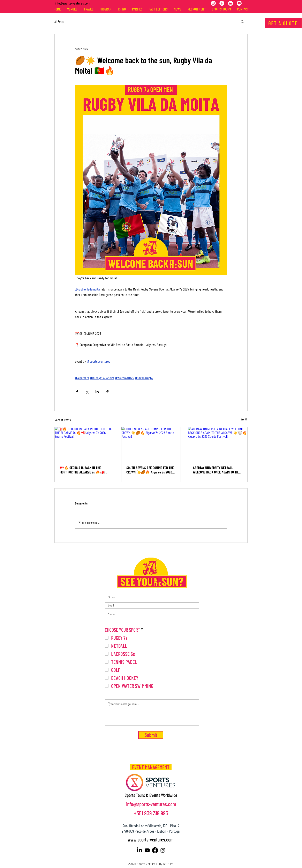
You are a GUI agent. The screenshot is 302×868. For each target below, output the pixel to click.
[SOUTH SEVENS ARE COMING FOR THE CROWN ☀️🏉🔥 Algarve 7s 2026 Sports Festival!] (151, 444)
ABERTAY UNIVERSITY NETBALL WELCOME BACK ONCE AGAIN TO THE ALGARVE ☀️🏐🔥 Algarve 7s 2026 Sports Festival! (217, 470)
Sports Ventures (147, 864)
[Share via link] (107, 392)
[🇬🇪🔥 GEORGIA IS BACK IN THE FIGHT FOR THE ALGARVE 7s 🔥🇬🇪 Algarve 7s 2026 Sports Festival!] (84, 444)
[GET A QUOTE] (283, 23)
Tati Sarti (168, 864)
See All (244, 419)
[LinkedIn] (231, 3)
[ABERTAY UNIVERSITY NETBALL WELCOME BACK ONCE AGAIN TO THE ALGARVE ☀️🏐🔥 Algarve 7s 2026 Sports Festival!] (218, 444)
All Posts (59, 21)
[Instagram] (213, 3)
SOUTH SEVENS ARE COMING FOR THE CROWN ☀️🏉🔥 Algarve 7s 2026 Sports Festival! (150, 470)
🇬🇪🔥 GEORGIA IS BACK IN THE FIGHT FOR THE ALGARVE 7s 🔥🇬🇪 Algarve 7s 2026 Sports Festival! (82, 470)
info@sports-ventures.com (73, 3)
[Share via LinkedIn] (97, 392)
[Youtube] (239, 3)
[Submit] (151, 735)
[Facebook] (222, 3)
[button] (242, 21)
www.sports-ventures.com (151, 840)
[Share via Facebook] (77, 392)
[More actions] (225, 49)
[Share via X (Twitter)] (87, 392)
